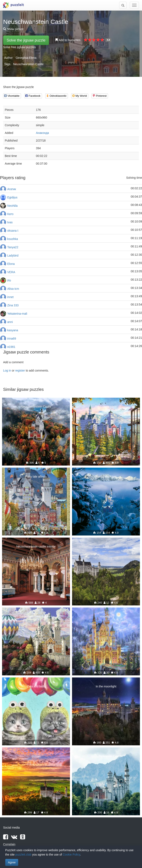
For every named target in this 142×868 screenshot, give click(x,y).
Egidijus (12, 197)
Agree (12, 862)
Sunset (36, 756)
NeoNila (12, 206)
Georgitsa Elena (26, 58)
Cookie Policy (71, 855)
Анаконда (42, 133)
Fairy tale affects (36, 477)
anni (10, 322)
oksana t (13, 231)
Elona (11, 264)
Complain (9, 844)
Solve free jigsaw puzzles (19, 47)
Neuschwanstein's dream (36, 616)
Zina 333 (13, 305)
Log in (7, 370)
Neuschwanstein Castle (28, 64)
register (20, 370)
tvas (10, 222)
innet (10, 297)
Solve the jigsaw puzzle (26, 40)
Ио (9, 280)
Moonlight (106, 616)
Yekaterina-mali (17, 314)
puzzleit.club (23, 855)
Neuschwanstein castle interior (36, 546)
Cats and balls (36, 686)
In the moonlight (106, 686)
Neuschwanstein (106, 407)
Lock (106, 546)
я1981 (11, 347)
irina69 (12, 339)
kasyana (13, 330)
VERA (11, 272)
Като (10, 214)
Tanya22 (13, 247)
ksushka (13, 239)
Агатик (12, 189)
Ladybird (13, 256)
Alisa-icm (13, 289)
